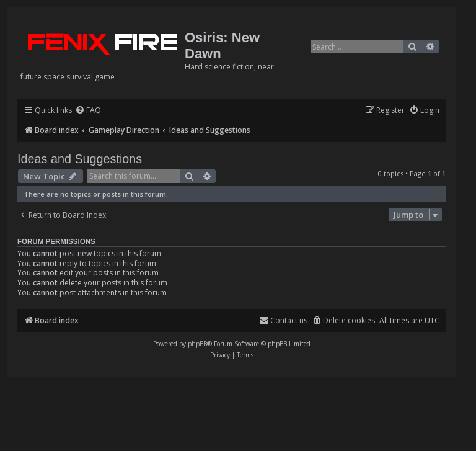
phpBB (197, 344)
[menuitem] (88, 111)
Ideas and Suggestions (80, 159)
